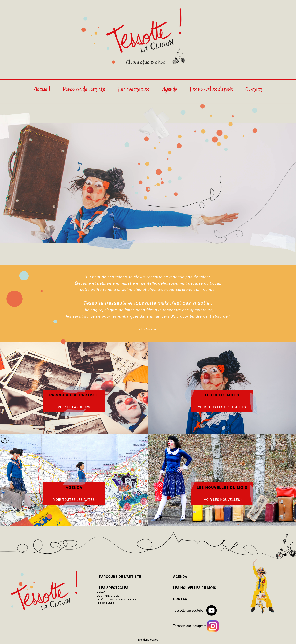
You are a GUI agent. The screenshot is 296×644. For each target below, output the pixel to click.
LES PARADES (105, 604)
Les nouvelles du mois (211, 90)
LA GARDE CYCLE (108, 596)
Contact (254, 90)
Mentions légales (148, 640)
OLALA (101, 592)
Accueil (42, 90)
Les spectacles (134, 90)
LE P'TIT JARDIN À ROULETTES (116, 600)
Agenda (170, 90)
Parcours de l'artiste (84, 90)
